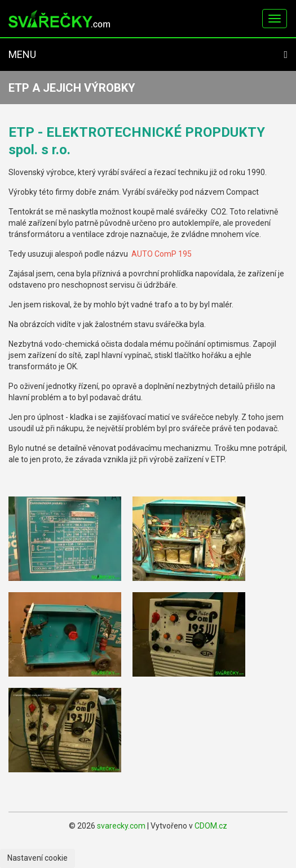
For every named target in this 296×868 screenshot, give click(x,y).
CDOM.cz (211, 826)
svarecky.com (121, 826)
